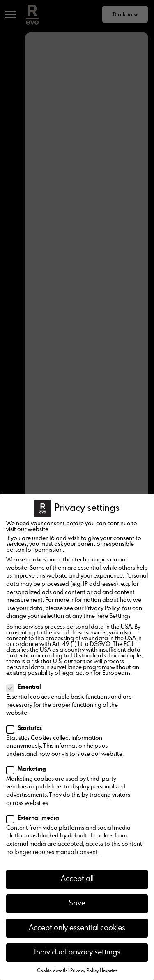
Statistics (27, 728)
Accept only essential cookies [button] (77, 928)
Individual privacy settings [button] (77, 952)
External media (35, 818)
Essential (26, 687)
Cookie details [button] (52, 971)
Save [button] (77, 903)
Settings (120, 616)
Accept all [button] (77, 879)
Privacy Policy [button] (85, 971)
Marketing (29, 769)
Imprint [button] (109, 971)
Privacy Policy (102, 608)
